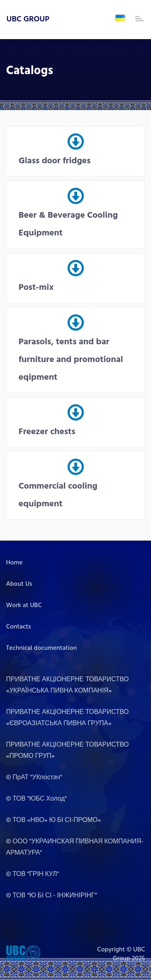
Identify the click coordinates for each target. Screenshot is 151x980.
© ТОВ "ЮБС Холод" (36, 799)
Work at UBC (24, 605)
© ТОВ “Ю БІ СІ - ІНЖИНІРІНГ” (52, 896)
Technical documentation (41, 648)
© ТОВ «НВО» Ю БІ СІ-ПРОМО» (54, 820)
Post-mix (36, 288)
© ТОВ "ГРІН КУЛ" (33, 874)
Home (14, 563)
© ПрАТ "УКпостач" (34, 778)
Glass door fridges (55, 161)
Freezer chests (47, 432)
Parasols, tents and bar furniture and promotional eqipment (71, 360)
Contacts (19, 627)
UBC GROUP (28, 19)
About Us (19, 584)
